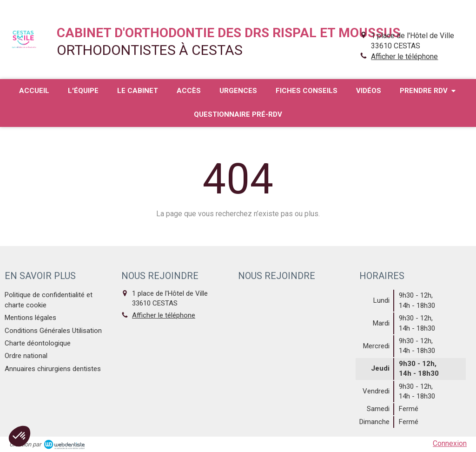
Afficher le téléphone (404, 56)
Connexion (450, 443)
